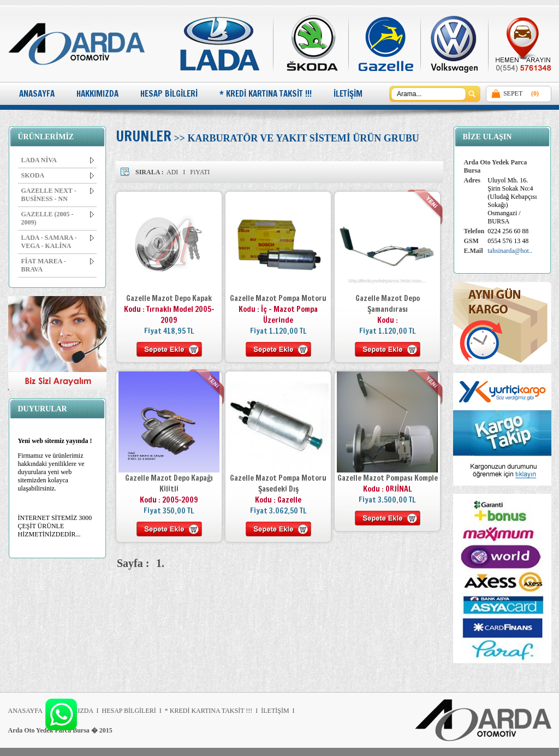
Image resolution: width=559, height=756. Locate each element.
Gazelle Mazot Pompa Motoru (278, 298)
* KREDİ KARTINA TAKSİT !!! (266, 94)
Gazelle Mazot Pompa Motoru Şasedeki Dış (278, 483)
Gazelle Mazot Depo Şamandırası (388, 304)
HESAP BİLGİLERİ (169, 94)
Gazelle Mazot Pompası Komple (388, 478)
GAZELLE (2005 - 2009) (58, 218)
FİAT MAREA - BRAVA (58, 265)
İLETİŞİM (348, 94)
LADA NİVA (58, 160)
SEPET (513, 93)
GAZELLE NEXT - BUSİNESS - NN (58, 195)
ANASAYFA (37, 94)
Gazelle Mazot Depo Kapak (169, 298)
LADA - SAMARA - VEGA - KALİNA (58, 242)
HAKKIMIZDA (97, 94)
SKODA (58, 175)
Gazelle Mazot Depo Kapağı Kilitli (169, 483)
